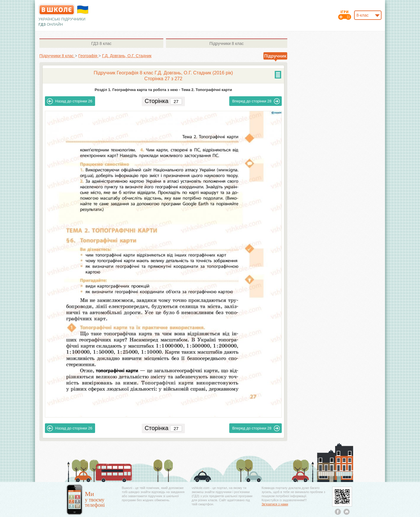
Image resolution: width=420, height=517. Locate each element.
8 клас (101, 43)
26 (70, 101)
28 (256, 101)
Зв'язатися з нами (275, 504)
